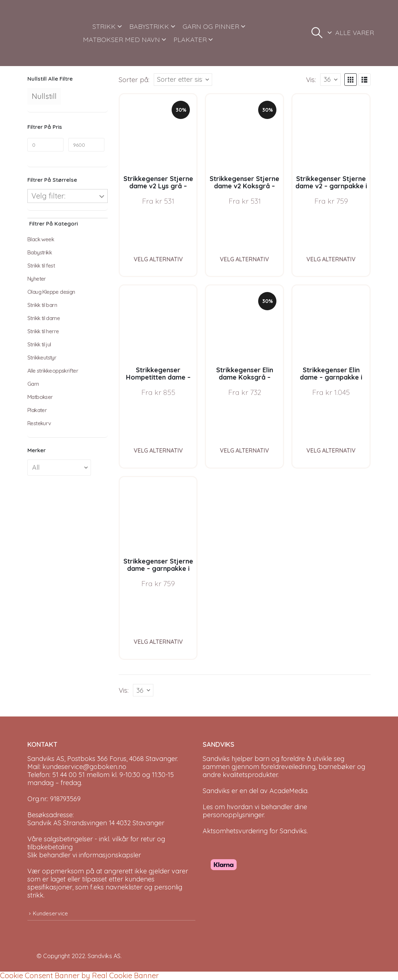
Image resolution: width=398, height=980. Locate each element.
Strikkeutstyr (42, 358)
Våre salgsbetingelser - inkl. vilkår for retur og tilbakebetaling (96, 843)
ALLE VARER (355, 33)
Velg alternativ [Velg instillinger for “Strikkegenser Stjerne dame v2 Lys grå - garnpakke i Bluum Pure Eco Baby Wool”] (158, 259)
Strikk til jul (39, 344)
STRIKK (104, 26)
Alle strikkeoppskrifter (53, 371)
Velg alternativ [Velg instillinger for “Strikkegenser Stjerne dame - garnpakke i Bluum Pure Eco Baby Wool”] (158, 642)
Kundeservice (50, 913)
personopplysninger (233, 815)
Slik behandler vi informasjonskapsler (84, 855)
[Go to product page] (158, 133)
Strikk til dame (44, 318)
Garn (33, 384)
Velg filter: (48, 196)
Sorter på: (134, 80)
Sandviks (216, 759)
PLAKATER (190, 40)
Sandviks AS (104, 956)
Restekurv (39, 423)
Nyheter (37, 279)
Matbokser (40, 397)
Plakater (37, 410)
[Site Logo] (51, 33)
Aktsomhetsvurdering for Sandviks (255, 831)
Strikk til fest (41, 266)
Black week (41, 239)
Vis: (311, 80)
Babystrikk (40, 252)
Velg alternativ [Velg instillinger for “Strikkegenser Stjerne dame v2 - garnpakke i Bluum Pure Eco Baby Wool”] (331, 259)
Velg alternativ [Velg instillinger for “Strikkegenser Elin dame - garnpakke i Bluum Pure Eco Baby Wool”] (331, 450)
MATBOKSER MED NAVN (121, 40)
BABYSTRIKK (149, 26)
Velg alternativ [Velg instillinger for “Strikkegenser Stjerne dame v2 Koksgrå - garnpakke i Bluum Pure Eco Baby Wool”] (244, 259)
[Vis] (330, 80)
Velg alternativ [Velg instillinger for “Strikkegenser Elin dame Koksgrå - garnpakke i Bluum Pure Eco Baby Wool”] (244, 450)
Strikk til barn (42, 305)
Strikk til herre (43, 331)
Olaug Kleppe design (51, 292)
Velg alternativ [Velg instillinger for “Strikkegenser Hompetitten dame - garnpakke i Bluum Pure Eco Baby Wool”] (158, 450)
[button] (317, 33)
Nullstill (44, 96)
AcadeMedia (288, 791)
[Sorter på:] (183, 80)
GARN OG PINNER (211, 26)
